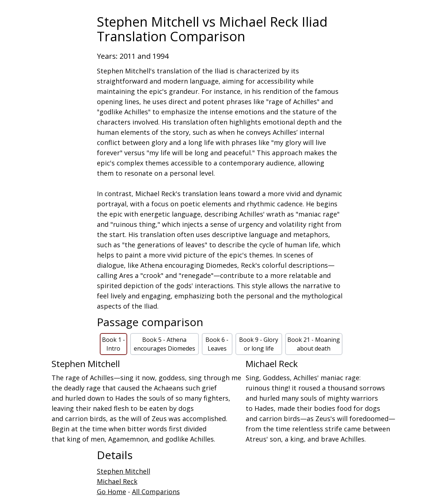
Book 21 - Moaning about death (314, 344)
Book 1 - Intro (113, 344)
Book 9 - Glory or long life (259, 344)
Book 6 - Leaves (217, 344)
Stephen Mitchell (124, 471)
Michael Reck (117, 481)
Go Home (111, 492)
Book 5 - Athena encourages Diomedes (164, 344)
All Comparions (156, 492)
